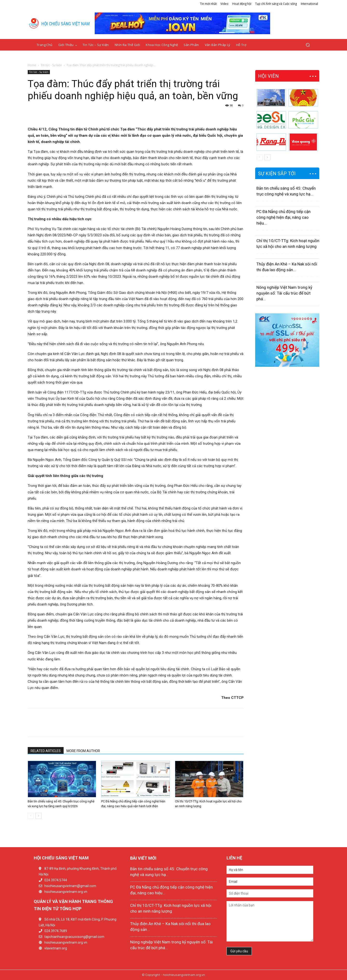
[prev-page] (31, 816)
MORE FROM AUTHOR (83, 751)
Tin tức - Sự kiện (51, 65)
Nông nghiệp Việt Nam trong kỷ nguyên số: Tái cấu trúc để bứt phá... (284, 293)
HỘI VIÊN (268, 76)
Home (32, 65)
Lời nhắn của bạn (270, 921)
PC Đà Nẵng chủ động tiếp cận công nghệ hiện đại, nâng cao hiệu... (284, 217)
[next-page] (38, 816)
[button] (308, 45)
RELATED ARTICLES (46, 751)
